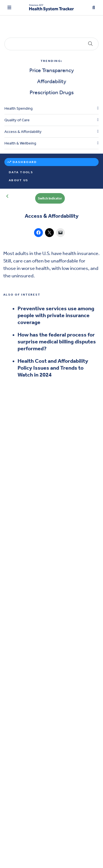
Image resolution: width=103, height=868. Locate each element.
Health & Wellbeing (20, 143)
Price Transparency (52, 70)
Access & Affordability (23, 132)
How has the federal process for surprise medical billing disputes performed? (57, 341)
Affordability (52, 81)
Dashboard (25, 162)
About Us (19, 180)
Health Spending (19, 108)
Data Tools (21, 172)
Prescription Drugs (52, 92)
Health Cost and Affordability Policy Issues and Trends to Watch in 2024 (53, 368)
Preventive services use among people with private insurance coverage (56, 315)
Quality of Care (17, 120)
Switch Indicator (50, 198)
